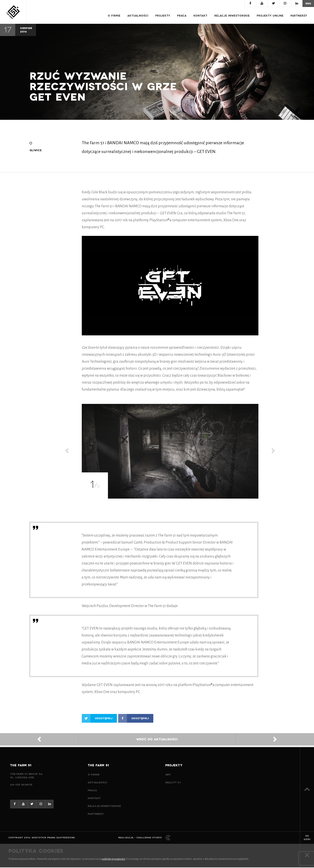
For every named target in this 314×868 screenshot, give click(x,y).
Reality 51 (173, 783)
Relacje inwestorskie (232, 16)
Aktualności (138, 16)
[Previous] (67, 452)
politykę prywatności (113, 860)
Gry (168, 775)
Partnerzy (299, 16)
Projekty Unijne (270, 16)
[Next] (273, 452)
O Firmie (114, 16)
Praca (182, 16)
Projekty (163, 16)
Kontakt (200, 16)
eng (308, 3)
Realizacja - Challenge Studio (144, 838)
